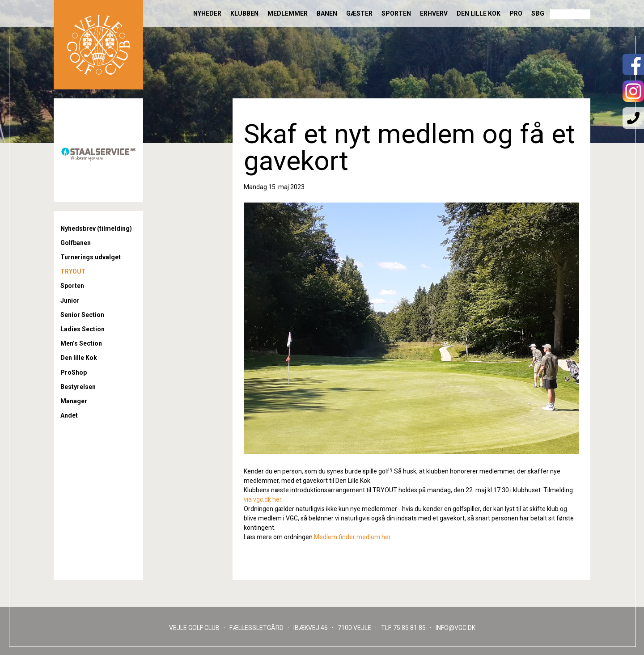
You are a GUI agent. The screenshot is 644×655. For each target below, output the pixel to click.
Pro (516, 13)
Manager (74, 401)
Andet (69, 415)
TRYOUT (73, 271)
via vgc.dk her (263, 499)
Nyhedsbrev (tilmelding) (96, 228)
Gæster (359, 13)
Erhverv (434, 13)
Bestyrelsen (78, 387)
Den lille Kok (479, 13)
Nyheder (207, 13)
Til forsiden (98, 45)
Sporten (396, 13)
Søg (538, 13)
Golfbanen (76, 243)
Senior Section (82, 315)
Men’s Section (81, 343)
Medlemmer (288, 13)
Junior (70, 300)
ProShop (74, 372)
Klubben (244, 13)
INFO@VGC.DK (455, 628)
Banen (327, 13)
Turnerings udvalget (91, 257)
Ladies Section (83, 329)
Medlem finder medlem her (352, 537)
